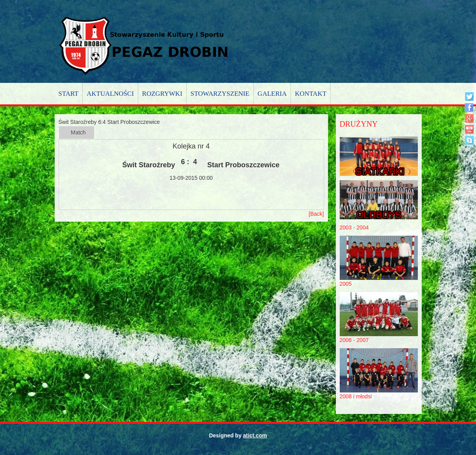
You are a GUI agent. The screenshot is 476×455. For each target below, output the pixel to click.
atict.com (255, 435)
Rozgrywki (162, 94)
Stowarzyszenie (220, 94)
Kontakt (311, 94)
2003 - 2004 (354, 227)
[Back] (316, 214)
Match (78, 133)
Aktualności (110, 94)
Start (69, 94)
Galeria (272, 94)
